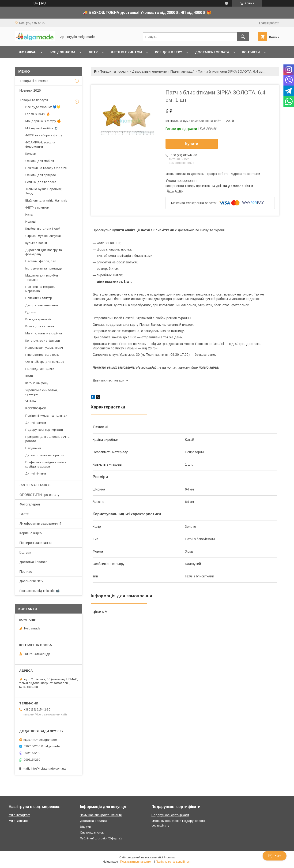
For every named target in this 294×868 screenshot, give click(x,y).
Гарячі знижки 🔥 (38, 114)
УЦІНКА (31, 401)
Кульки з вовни (36, 243)
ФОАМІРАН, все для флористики (40, 144)
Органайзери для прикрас (45, 362)
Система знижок (92, 832)
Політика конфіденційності (173, 862)
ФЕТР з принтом (37, 208)
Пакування (33, 448)
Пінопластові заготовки (42, 355)
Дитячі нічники (36, 473)
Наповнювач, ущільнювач (44, 348)
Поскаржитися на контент (137, 862)
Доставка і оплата (212, 52)
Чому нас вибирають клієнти (101, 815)
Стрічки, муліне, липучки (43, 236)
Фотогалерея (30, 504)
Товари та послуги (114, 71)
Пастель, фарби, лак (41, 261)
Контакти (251, 52)
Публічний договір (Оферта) (101, 838)
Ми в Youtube (18, 821)
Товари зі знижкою (34, 81)
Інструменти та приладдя (44, 268)
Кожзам (31, 154)
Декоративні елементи (150, 71)
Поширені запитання (36, 543)
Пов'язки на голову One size (46, 168)
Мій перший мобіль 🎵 (42, 128)
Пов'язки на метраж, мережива (40, 289)
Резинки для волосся (41, 182)
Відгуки (25, 552)
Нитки (29, 215)
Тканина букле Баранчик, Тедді (44, 191)
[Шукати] (243, 37)
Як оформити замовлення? (40, 524)
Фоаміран (28, 52)
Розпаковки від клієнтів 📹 (40, 591)
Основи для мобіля (40, 161)
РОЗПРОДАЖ (36, 408)
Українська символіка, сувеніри (41, 392)
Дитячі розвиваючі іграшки (45, 455)
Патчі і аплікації (182, 71)
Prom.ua (169, 857)
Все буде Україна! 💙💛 (43, 107)
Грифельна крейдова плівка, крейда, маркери (46, 464)
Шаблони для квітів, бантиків (46, 200)
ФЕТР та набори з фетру (44, 135)
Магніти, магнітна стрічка (44, 333)
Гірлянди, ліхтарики (40, 369)
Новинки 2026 (30, 90)
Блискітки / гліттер (39, 298)
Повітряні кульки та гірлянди (46, 416)
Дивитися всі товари (108, 380)
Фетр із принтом (126, 52)
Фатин (30, 376)
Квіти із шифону (37, 383)
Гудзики (31, 312)
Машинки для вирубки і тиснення (42, 278)
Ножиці (30, 222)
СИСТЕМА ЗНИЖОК (35, 485)
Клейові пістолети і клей (43, 229)
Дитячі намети (36, 423)
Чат (275, 856)
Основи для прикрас (41, 175)
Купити (192, 144)
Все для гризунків (38, 319)
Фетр (93, 52)
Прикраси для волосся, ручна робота (47, 439)
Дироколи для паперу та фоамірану (44, 252)
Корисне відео (31, 533)
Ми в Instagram (19, 815)
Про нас (26, 572)
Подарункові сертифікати (44, 430)
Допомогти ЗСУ (31, 581)
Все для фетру (168, 52)
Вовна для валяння (40, 326)
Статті (24, 514)
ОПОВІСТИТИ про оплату (40, 495)
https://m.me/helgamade (40, 740)
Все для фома (62, 52)
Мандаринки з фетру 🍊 (43, 121)
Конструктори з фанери (43, 341)
